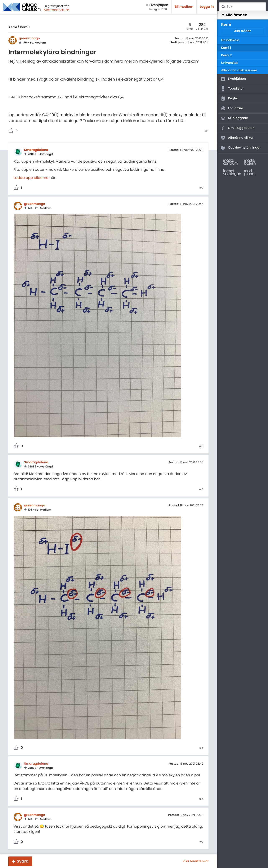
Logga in (207, 7)
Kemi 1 (25, 27)
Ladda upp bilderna (31, 178)
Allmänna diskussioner (239, 70)
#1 (207, 131)
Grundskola (230, 40)
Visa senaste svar (196, 861)
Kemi (13, 27)
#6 (201, 799)
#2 (201, 188)
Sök (223, 7)
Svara (23, 861)
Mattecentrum (57, 10)
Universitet (229, 63)
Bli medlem (184, 7)
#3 (201, 446)
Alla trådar (242, 31)
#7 (201, 842)
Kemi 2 (226, 55)
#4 (201, 489)
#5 (201, 748)
